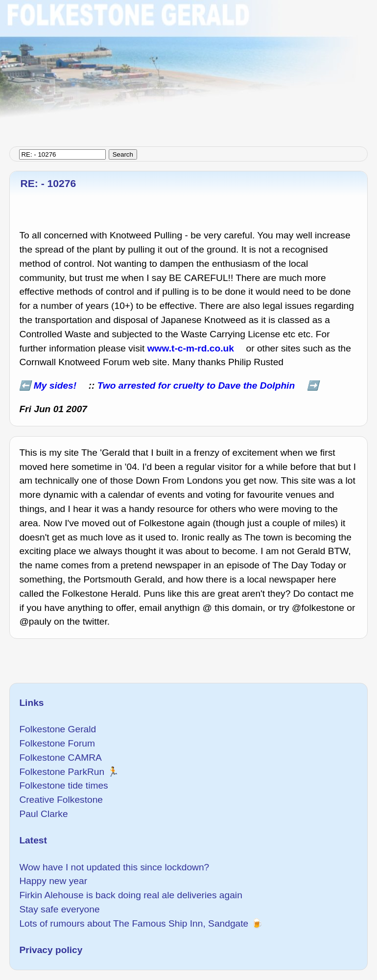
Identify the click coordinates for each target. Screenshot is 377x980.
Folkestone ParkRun (62, 772)
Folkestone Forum (57, 743)
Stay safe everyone (59, 909)
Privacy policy (51, 950)
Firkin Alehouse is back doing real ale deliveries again (130, 895)
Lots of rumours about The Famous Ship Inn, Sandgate (134, 923)
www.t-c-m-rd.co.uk (191, 348)
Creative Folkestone (61, 800)
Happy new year (53, 881)
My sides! (55, 385)
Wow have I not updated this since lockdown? (114, 867)
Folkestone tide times (63, 785)
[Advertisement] (188, 69)
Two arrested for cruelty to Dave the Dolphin (196, 385)
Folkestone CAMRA (60, 758)
